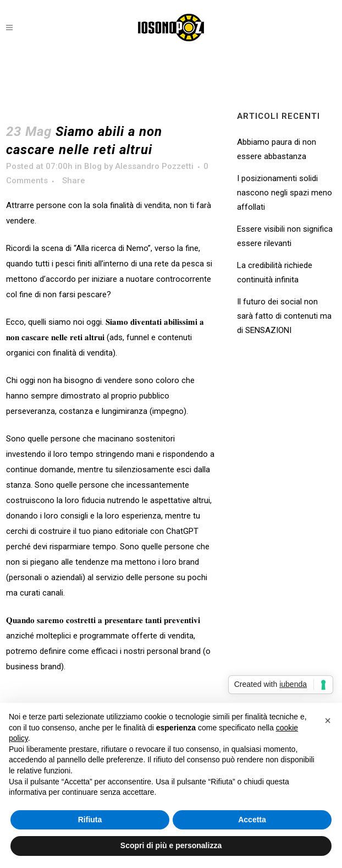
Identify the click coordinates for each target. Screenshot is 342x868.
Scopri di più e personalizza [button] (171, 845)
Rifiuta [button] (90, 820)
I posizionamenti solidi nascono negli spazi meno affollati (285, 193)
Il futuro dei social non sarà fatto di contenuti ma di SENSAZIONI (284, 316)
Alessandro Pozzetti (154, 166)
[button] (328, 720)
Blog (93, 166)
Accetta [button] (252, 820)
